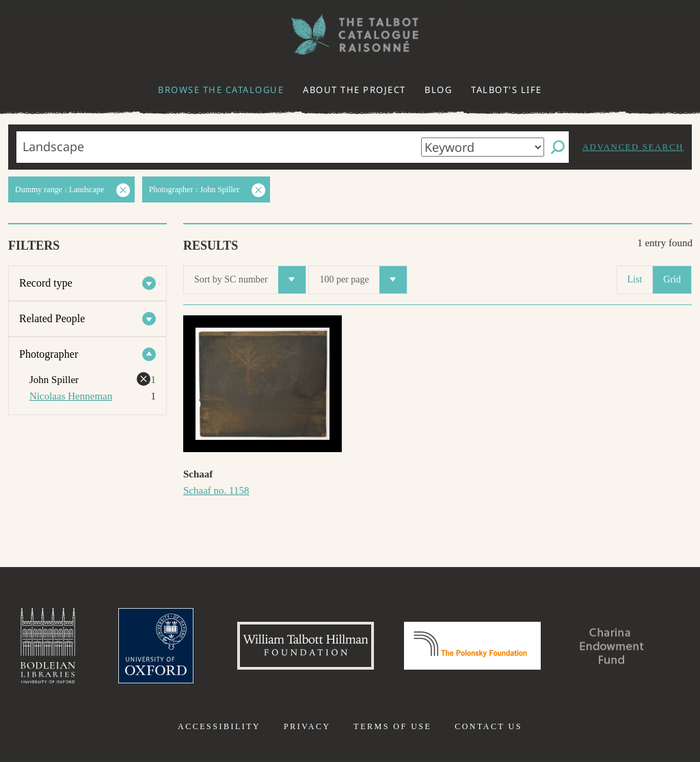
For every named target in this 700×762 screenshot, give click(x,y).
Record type (46, 283)
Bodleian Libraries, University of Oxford (48, 646)
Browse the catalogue (221, 90)
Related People (52, 318)
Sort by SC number (250, 280)
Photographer (49, 354)
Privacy (307, 726)
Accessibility (219, 726)
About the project (354, 90)
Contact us (488, 726)
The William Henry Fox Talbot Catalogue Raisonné (350, 35)
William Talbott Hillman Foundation (306, 646)
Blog (438, 90)
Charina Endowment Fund (612, 646)
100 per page (363, 280)
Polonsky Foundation (472, 646)
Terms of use (392, 726)
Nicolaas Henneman (71, 396)
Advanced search (633, 147)
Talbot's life (507, 90)
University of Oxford (156, 646)
